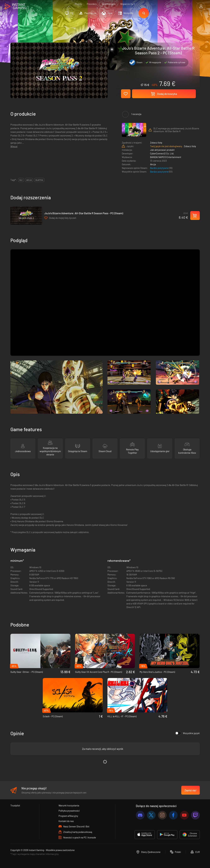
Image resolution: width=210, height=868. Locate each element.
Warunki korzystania (69, 805)
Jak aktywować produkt (162, 150)
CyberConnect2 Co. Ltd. (162, 153)
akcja (29, 180)
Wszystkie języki (187, 733)
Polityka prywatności (69, 811)
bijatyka (39, 180)
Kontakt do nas (66, 821)
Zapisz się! (191, 790)
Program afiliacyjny (68, 816)
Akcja (153, 164)
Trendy (79, 4)
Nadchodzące (108, 4)
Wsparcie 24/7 (128, 4)
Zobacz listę (156, 143)
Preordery (92, 4)
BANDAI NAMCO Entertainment (166, 157)
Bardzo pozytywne (160, 168)
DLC (21, 180)
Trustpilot (15, 805)
